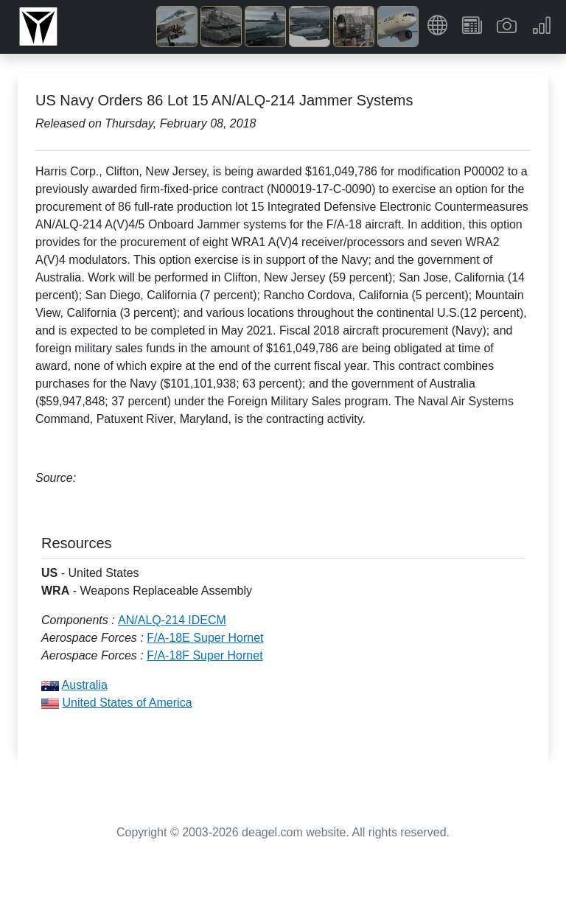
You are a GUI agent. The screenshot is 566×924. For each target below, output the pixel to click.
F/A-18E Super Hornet (205, 638)
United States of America (127, 703)
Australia (85, 685)
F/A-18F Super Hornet (205, 655)
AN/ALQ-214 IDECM (172, 620)
